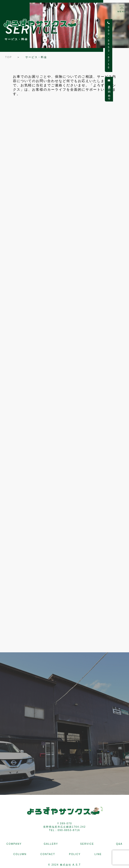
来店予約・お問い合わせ (125, 89)
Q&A (119, 844)
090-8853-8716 (125, 46)
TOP (9, 57)
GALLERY (51, 844)
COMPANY (14, 844)
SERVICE (87, 844)
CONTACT (48, 854)
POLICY (75, 854)
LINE (98, 854)
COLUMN (20, 854)
